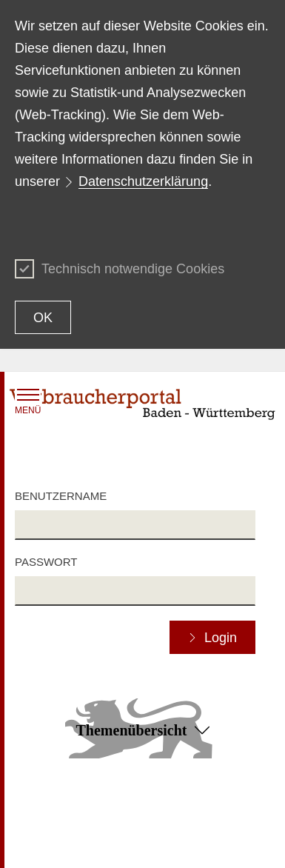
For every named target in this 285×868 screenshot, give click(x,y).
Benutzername (61, 496)
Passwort (46, 562)
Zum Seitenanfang (142, 788)
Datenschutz (44, 843)
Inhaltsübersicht (51, 809)
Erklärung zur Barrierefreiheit (177, 815)
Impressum (168, 843)
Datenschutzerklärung (143, 181)
